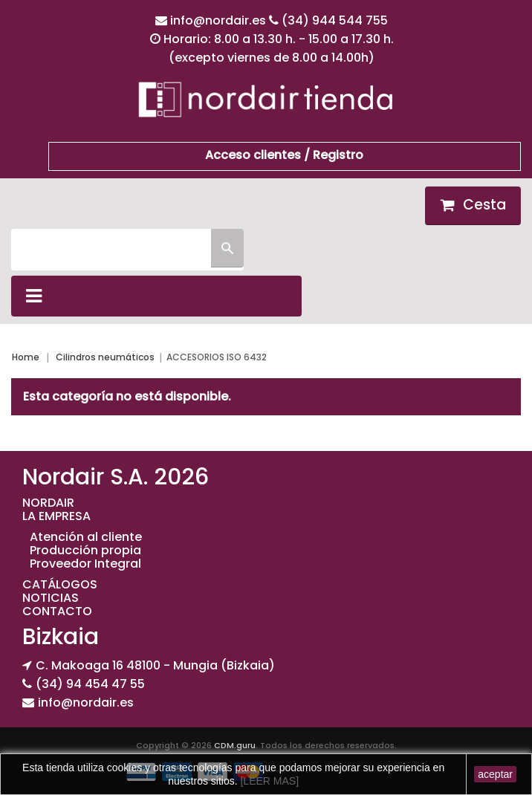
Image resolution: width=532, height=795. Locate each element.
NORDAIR (48, 503)
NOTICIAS (51, 598)
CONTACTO (57, 611)
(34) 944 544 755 (335, 20)
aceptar (495, 774)
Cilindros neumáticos (105, 357)
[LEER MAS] (268, 781)
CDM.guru (235, 745)
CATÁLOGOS (60, 584)
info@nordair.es (220, 20)
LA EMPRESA (56, 516)
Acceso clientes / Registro (284, 155)
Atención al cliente (86, 537)
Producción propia (85, 550)
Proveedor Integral (85, 564)
